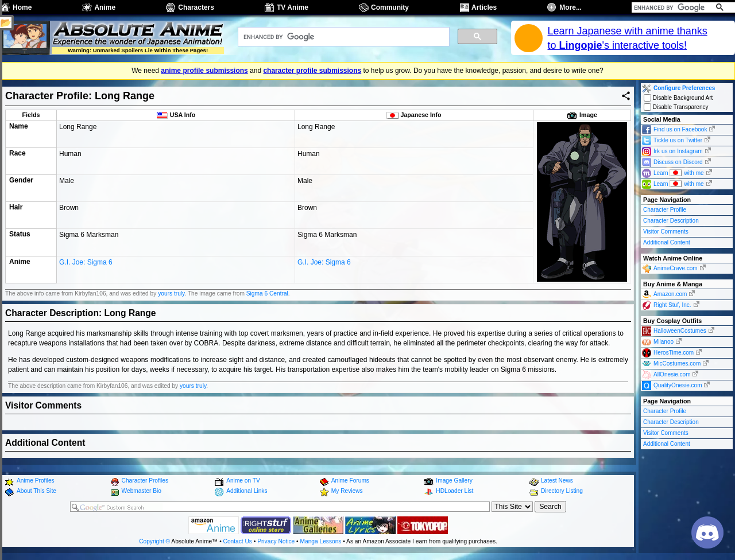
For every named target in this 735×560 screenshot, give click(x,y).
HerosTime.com (674, 353)
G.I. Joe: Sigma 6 (86, 276)
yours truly (171, 293)
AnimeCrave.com (676, 268)
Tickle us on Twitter (678, 140)
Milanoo (664, 342)
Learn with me (679, 172)
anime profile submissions (204, 71)
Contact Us (238, 541)
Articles (484, 7)
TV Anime (293, 7)
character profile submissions (312, 71)
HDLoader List (454, 491)
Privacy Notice (276, 541)
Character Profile (665, 210)
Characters (196, 7)
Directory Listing (562, 491)
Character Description (671, 221)
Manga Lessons (321, 541)
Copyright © (154, 541)
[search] (670, 7)
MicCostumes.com (677, 363)
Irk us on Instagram (678, 151)
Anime (105, 7)
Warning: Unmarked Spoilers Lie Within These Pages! (138, 50)
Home (22, 7)
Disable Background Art (678, 98)
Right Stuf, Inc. (672, 305)
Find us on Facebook (680, 129)
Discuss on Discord (678, 162)
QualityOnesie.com (678, 385)
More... (570, 7)
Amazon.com (670, 294)
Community (390, 7)
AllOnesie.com (672, 374)
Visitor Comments (666, 232)
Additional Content (667, 242)
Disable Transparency (676, 107)
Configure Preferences (684, 88)
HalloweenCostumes (680, 331)
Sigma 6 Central (267, 293)
